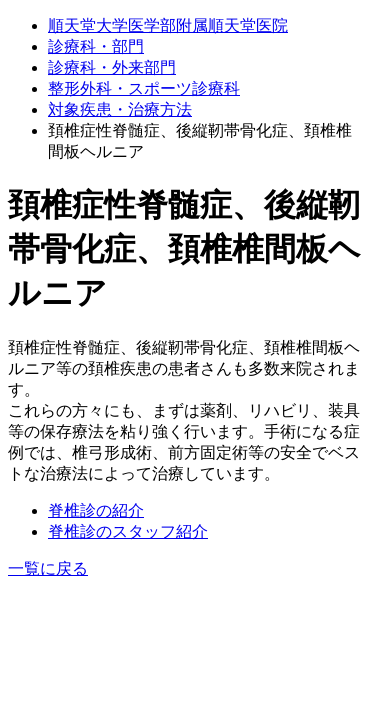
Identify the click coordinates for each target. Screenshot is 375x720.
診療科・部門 (96, 46)
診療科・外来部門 (112, 67)
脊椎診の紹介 (96, 510)
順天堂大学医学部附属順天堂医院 (168, 25)
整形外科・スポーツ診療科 (144, 88)
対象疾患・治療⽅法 (120, 109)
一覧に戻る (48, 568)
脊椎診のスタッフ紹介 (128, 531)
